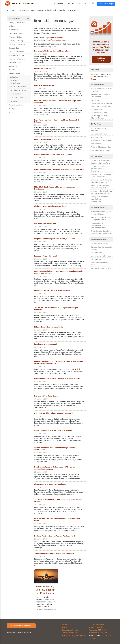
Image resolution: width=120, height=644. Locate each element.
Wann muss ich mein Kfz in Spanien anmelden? (53, 290)
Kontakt (65, 627)
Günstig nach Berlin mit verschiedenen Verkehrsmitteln (99, 199)
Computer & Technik (16, 33)
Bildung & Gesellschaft (17, 23)
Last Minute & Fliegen (18, 90)
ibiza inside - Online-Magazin (101, 103)
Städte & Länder (36, 10)
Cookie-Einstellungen (69, 633)
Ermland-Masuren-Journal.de (101, 150)
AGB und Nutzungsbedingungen (74, 636)
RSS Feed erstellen (96, 627)
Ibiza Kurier (95, 100)
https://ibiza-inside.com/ (54, 38)
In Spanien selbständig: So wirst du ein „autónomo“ (54, 239)
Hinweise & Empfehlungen (16, 82)
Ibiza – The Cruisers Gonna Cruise (48, 139)
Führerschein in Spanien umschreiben (49, 327)
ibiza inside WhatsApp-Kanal (45, 344)
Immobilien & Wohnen (17, 59)
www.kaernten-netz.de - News (101, 268)
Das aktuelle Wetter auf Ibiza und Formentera (52, 51)
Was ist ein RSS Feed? (98, 630)
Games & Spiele (14, 48)
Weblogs (12, 109)
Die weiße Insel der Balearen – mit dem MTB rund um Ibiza (57, 379)
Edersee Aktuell (96, 253)
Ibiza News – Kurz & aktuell (45, 68)
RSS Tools (82, 4)
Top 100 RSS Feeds (97, 624)
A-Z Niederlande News (99, 134)
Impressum (66, 624)
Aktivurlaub (14, 77)
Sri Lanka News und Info (100, 244)
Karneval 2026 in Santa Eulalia (46, 396)
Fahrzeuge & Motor (16, 37)
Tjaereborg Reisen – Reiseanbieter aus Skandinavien (98, 169)
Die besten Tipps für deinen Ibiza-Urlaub (50, 206)
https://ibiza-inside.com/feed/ (57, 40)
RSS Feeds (59, 4)
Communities (13, 30)
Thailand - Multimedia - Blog (101, 147)
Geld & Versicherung (16, 52)
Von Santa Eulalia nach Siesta (46, 223)
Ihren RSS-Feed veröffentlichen (21, 626)
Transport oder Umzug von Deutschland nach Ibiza (54, 553)
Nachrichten (13, 66)
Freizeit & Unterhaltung (17, 44)
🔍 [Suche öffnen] (93, 4)
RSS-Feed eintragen (101, 59)
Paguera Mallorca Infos (99, 112)
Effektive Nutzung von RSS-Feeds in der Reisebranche (46, 590)
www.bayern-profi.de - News (101, 256)
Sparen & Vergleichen (16, 105)
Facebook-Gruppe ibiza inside (46, 256)
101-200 (108, 636)
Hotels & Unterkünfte (18, 87)
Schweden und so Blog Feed (101, 140)
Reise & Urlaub (22, 10)
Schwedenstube (96, 137)
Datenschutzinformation (70, 630)
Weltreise (14, 101)
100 (103, 636)
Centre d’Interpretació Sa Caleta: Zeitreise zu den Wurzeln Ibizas (59, 170)
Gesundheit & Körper (16, 55)
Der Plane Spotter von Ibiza (45, 85)
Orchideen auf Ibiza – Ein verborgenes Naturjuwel (54, 413)
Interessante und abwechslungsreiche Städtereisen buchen (98, 225)
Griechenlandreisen (98, 259)
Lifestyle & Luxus (15, 63)
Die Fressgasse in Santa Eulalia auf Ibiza (50, 484)
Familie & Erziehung (16, 41)
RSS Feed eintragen (106, 4)
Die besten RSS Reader (98, 633)
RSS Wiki (71, 4)
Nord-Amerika (96, 144)
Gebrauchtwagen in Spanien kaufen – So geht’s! (53, 430)
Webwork (12, 112)
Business (12, 26)
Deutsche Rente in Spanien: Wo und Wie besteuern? (55, 536)
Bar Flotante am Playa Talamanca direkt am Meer (53, 154)
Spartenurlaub (16, 94)
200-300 (92, 638)
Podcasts (12, 70)
